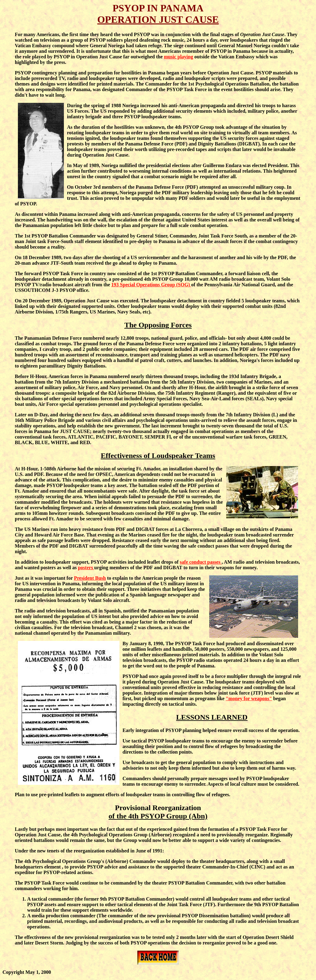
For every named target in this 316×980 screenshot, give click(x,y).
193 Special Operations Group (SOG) (151, 285)
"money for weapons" (249, 698)
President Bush (90, 578)
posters (86, 568)
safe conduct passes (201, 562)
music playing (179, 57)
